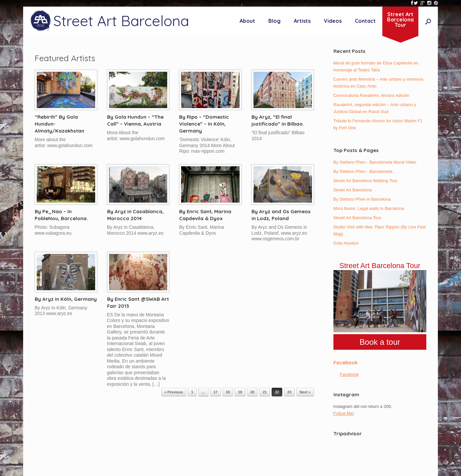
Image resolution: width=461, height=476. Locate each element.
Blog (274, 21)
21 (265, 392)
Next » (305, 392)
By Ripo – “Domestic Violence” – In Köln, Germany (204, 124)
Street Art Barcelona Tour (357, 218)
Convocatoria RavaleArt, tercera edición (371, 95)
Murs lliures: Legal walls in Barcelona (369, 208)
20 (252, 392)
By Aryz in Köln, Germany (66, 299)
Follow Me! (344, 413)
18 (228, 392)
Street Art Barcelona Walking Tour (365, 181)
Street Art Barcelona (353, 190)
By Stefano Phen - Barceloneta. (364, 171)
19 (240, 392)
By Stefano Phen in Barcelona (362, 199)
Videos (333, 21)
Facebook (346, 362)
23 (289, 392)
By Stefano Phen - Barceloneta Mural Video (375, 162)
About (247, 21)
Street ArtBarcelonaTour (400, 20)
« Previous (174, 392)
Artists (302, 21)
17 (215, 392)
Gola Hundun (346, 243)
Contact (365, 21)
